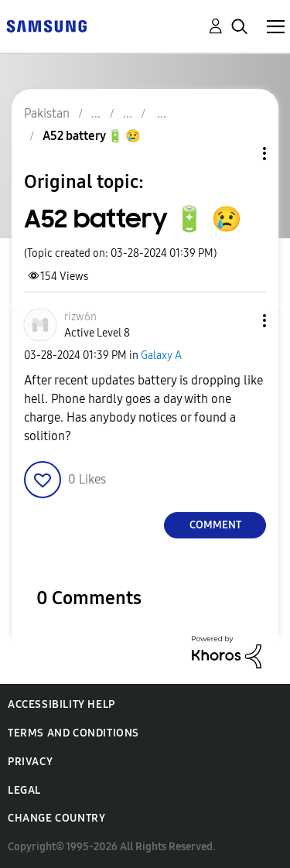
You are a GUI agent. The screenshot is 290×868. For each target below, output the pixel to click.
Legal (24, 790)
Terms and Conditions (73, 733)
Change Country (56, 818)
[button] (239, 321)
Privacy (30, 762)
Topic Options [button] (238, 154)
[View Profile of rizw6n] (80, 317)
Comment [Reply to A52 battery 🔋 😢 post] (215, 525)
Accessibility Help (61, 704)
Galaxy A (161, 355)
